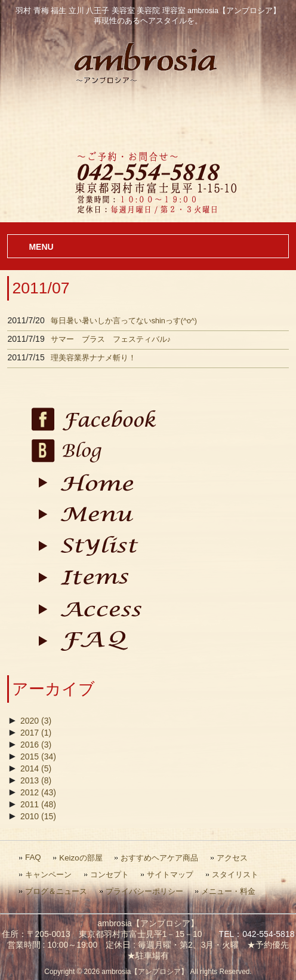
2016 (36, 745)
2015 (38, 757)
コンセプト (110, 875)
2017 (36, 733)
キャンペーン (48, 875)
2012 (38, 792)
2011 (38, 804)
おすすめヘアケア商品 (159, 858)
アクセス (232, 858)
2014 (36, 768)
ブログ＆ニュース (56, 891)
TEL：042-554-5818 (257, 934)
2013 (36, 780)
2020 (36, 721)
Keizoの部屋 (81, 858)
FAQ (33, 857)
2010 (38, 816)
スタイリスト (235, 875)
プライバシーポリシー (144, 891)
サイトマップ (170, 875)
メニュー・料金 (228, 891)
